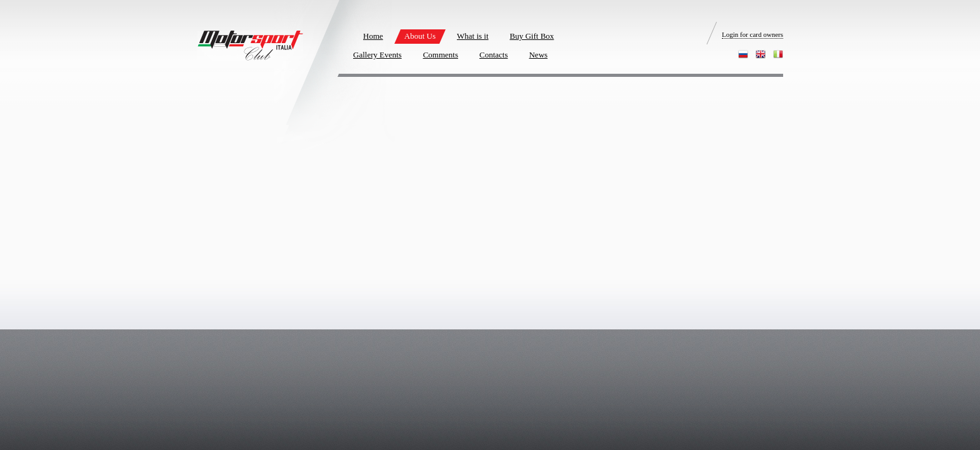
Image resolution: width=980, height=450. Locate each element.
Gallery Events (377, 55)
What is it (473, 36)
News (538, 55)
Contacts (494, 55)
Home (373, 36)
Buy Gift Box (532, 36)
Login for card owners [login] (752, 34)
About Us (420, 36)
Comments (441, 55)
